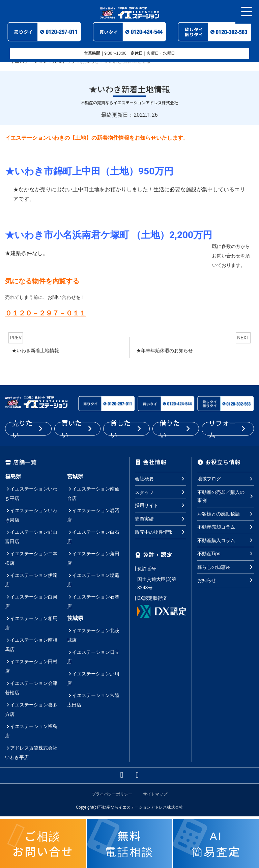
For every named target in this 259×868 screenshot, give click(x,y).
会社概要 (161, 479)
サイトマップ (155, 794)
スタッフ (161, 492)
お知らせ (226, 580)
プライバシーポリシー (112, 794)
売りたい (28, 429)
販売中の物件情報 (161, 532)
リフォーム (228, 429)
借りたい (176, 429)
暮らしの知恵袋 (226, 567)
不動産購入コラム (226, 540)
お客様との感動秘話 (226, 513)
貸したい (126, 429)
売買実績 (161, 519)
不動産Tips (226, 554)
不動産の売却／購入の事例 (226, 496)
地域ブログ (226, 479)
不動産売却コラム (226, 527)
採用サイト (161, 505)
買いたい (78, 429)
